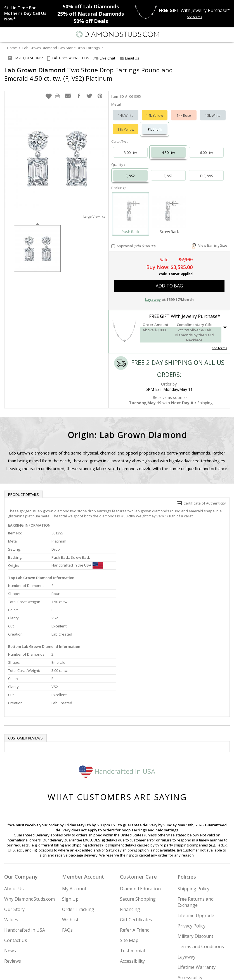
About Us (14, 831)
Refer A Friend (135, 872)
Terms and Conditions (201, 889)
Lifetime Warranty (197, 909)
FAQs (67, 872)
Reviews (13, 903)
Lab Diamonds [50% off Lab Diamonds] (91, 6)
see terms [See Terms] (219, 342)
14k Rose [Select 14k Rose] (184, 110)
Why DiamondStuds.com (29, 841)
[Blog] (145, 971)
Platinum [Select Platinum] (155, 124)
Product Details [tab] (23, 489)
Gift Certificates (136, 862)
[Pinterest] (130, 971)
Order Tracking (78, 851)
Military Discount (195, 878)
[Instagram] (89, 971)
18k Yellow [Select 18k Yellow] (126, 124)
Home (12, 48)
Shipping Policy (193, 831)
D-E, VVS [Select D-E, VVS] (206, 170)
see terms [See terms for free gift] (194, 17)
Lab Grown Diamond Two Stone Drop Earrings (61, 48)
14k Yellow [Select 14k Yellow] (155, 110)
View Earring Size (210, 240)
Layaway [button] (153, 294)
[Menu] (7, 34)
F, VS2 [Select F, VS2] (130, 170)
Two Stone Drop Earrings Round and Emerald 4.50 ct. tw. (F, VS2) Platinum (88, 74)
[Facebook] (117, 971)
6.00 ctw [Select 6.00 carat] (206, 147)
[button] (49, 91)
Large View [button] (94, 211)
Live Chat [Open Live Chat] (104, 58)
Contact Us (16, 883)
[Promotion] (26, 13)
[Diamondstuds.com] (117, 35)
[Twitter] (104, 971)
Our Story (14, 851)
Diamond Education (140, 831)
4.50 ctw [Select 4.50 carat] (168, 147)
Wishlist (70, 862)
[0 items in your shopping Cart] (227, 34)
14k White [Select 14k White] (126, 110)
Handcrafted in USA (117, 713)
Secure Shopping (138, 841)
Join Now (208, 954)
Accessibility (132, 903)
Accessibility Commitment (191, 923)
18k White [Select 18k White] (213, 110)
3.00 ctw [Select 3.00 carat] (130, 147)
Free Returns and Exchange (196, 844)
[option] (37, 242)
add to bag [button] (169, 280)
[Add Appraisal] (113, 241)
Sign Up (70, 841)
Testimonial (132, 893)
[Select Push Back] (131, 206)
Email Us (129, 58)
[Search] (18, 34)
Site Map (129, 883)
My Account (74, 831)
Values (11, 862)
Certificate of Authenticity (201, 498)
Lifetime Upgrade (196, 858)
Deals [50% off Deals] (91, 21)
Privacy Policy (192, 868)
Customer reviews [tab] (25, 680)
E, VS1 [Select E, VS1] (168, 170)
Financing (130, 851)
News (10, 893)
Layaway (186, 899)
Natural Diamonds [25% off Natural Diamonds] (91, 14)
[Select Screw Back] (169, 206)
